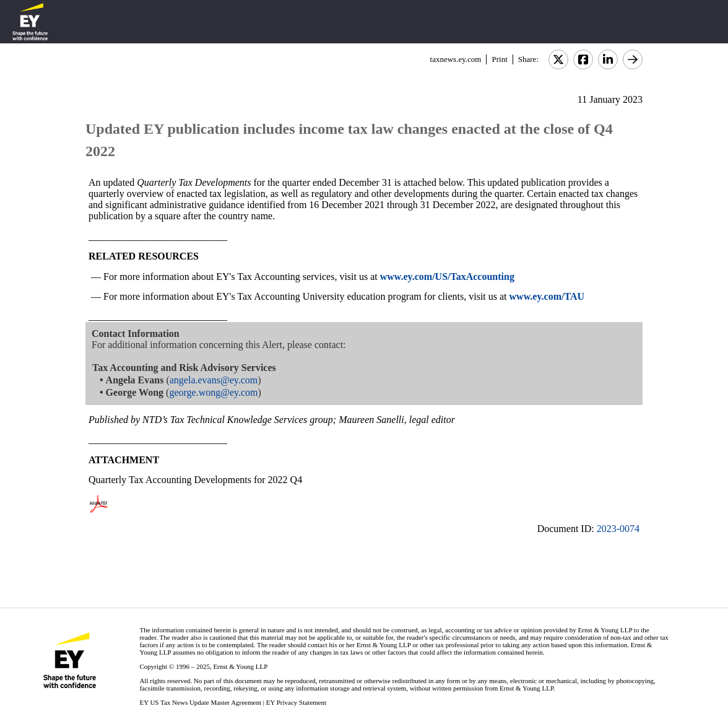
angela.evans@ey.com (214, 380)
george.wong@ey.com (213, 392)
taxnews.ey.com (456, 59)
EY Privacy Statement (296, 702)
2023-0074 (618, 529)
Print (499, 59)
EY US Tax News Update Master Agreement (200, 702)
